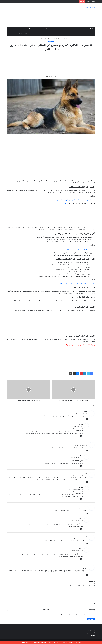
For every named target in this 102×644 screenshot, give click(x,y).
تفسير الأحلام (51, 42)
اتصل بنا (93, 635)
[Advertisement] (36, 15)
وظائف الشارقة (65, 29)
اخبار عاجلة (65, 39)
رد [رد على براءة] (87, 543)
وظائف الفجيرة (30, 29)
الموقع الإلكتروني (46, 609)
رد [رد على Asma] (87, 419)
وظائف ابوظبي (73, 29)
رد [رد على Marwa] (87, 451)
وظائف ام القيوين (39, 29)
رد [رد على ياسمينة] (87, 514)
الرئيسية (70, 39)
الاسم (93, 604)
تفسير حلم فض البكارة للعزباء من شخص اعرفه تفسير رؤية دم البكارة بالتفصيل (76, 284)
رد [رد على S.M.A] (81, 436)
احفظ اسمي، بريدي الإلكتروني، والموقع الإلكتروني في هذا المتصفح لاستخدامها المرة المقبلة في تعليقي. (73, 615)
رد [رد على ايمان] (87, 575)
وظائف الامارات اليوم (89, 29)
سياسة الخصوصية (91, 631)
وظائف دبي (81, 29)
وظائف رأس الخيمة (48, 29)
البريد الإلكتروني (91, 609)
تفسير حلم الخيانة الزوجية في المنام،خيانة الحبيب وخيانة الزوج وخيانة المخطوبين (76, 200)
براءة (86, 536)
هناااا (65, 204)
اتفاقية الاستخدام (91, 633)
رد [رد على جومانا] (87, 482)
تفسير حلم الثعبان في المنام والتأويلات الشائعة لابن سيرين (81, 249)
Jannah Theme (24, 642)
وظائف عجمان (57, 29)
